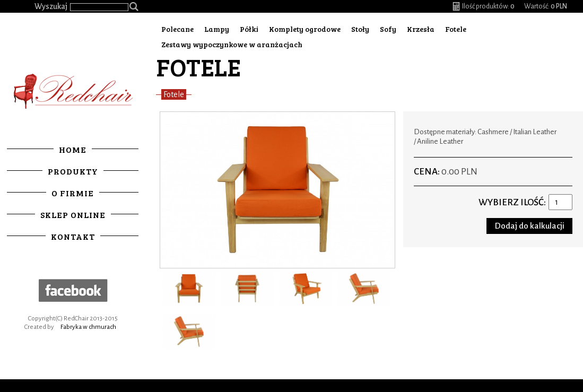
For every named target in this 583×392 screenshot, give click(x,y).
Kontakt (73, 236)
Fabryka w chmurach (88, 327)
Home (73, 149)
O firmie (73, 193)
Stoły (360, 29)
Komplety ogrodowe (305, 29)
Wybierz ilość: (512, 202)
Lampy (217, 29)
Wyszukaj (51, 6)
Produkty (73, 171)
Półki (249, 29)
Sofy (388, 29)
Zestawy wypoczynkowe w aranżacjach (232, 44)
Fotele (456, 29)
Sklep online (73, 215)
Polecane (177, 29)
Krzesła (421, 29)
